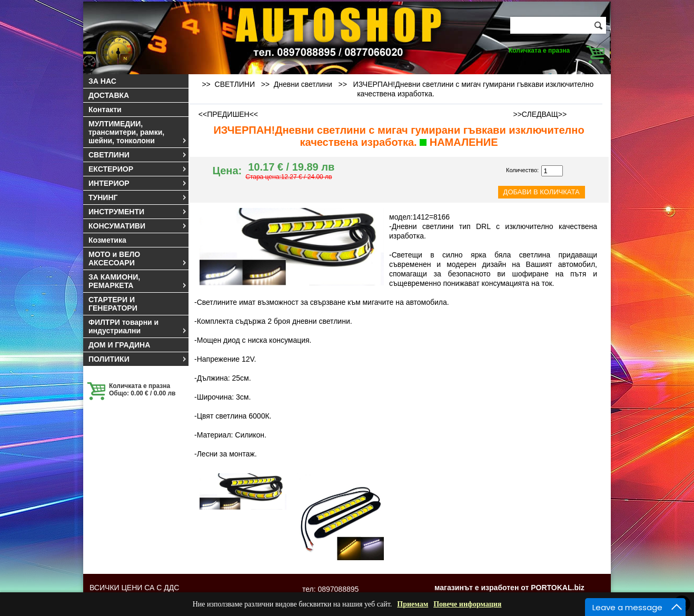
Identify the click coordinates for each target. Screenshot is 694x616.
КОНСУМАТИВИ (138, 226)
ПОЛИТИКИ (138, 359)
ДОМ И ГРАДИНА (119, 345)
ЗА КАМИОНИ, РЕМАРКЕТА (138, 281)
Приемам (413, 604)
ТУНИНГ (138, 197)
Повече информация (467, 604)
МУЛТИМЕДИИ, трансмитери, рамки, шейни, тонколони (138, 132)
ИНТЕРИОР (138, 183)
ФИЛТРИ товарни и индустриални (138, 326)
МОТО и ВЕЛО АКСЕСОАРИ (138, 259)
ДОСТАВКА (109, 95)
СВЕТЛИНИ (138, 155)
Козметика (107, 240)
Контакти (105, 110)
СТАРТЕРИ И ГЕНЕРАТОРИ (113, 304)
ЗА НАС (102, 81)
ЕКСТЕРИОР (138, 169)
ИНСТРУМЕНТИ (138, 212)
